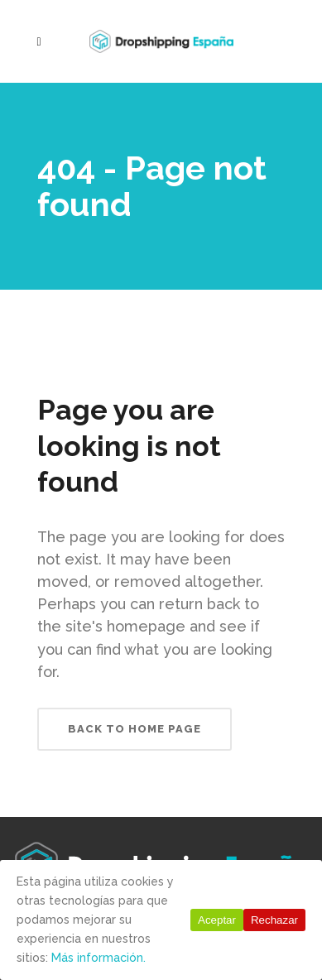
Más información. (99, 958)
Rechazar (274, 920)
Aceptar (217, 920)
